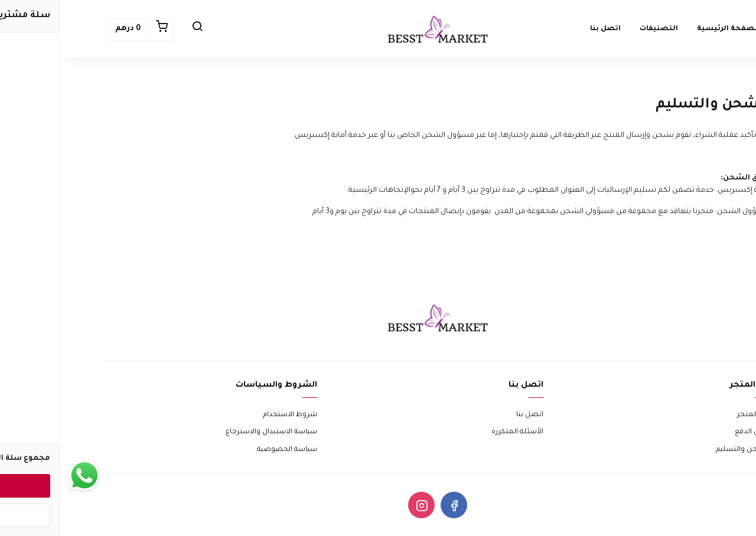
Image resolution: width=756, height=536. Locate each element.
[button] (138, 30)
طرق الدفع (693, 432)
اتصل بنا (470, 415)
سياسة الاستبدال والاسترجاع (212, 432)
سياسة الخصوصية (227, 450)
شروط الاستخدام (230, 415)
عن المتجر (694, 415)
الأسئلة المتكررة (458, 432)
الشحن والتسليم (683, 450)
